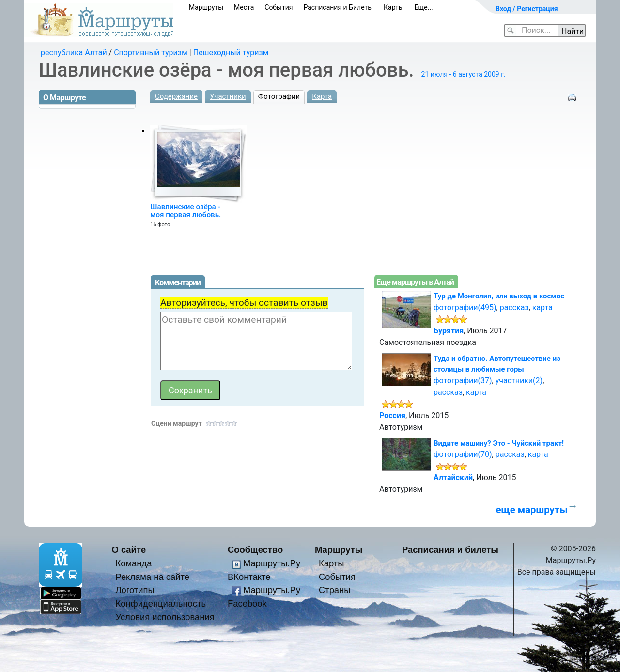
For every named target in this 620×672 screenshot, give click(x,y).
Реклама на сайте (152, 577)
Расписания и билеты (450, 550)
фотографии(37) (463, 381)
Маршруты (206, 7)
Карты (394, 7)
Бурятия (449, 331)
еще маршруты (532, 510)
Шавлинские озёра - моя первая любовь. (186, 211)
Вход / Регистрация (527, 9)
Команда (133, 563)
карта (542, 307)
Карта (322, 96)
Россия (392, 415)
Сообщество (255, 550)
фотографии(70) (463, 454)
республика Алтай (74, 53)
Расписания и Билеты (338, 7)
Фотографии (279, 96)
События (279, 7)
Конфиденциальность (161, 603)
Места (244, 7)
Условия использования (165, 617)
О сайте (129, 550)
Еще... (424, 7)
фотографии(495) (465, 307)
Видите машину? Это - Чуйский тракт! (499, 443)
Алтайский (453, 477)
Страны (335, 590)
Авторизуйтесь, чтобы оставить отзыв (244, 303)
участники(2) (519, 381)
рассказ (514, 307)
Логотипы (135, 590)
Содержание (176, 96)
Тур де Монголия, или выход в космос (499, 296)
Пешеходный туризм (231, 53)
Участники (228, 96)
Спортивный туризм (151, 53)
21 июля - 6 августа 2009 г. (464, 74)
